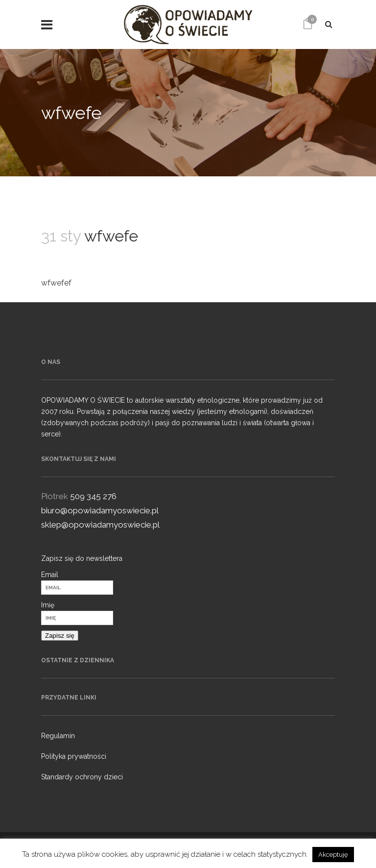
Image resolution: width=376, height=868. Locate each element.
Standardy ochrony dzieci (82, 777)
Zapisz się (60, 636)
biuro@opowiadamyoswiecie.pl (100, 510)
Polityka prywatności (74, 756)
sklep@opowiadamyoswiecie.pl (100, 525)
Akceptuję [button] (333, 855)
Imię (48, 605)
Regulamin (58, 736)
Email (50, 575)
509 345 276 (93, 496)
